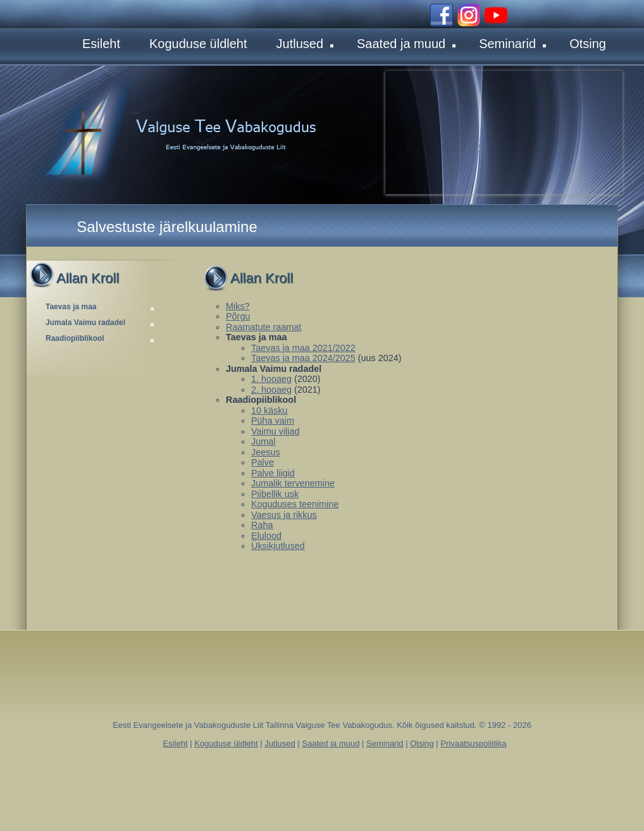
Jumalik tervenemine (293, 483)
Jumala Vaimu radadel (101, 323)
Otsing (588, 44)
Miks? (238, 306)
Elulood (266, 536)
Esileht (101, 44)
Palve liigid (273, 473)
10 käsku (269, 410)
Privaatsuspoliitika (473, 743)
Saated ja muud (406, 44)
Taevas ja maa (101, 307)
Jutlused (305, 44)
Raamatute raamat (263, 327)
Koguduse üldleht (198, 44)
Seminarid (512, 44)
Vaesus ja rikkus (284, 515)
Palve (263, 462)
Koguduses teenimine (295, 504)
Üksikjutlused (278, 546)
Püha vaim (273, 421)
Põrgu (238, 316)
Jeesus (266, 452)
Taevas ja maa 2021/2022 (303, 348)
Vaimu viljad (276, 431)
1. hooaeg (271, 379)
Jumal (263, 441)
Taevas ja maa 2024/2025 (303, 358)
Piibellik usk (275, 494)
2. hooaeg (271, 390)
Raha (262, 525)
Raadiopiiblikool (101, 338)
